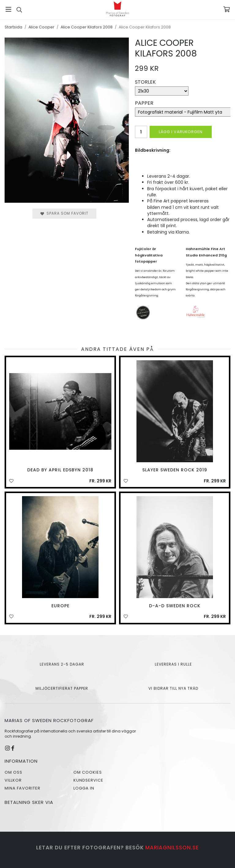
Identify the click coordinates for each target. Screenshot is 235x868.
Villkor (13, 780)
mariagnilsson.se (172, 848)
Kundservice (88, 780)
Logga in (84, 788)
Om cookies (88, 772)
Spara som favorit (64, 213)
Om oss (13, 772)
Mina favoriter (22, 788)
